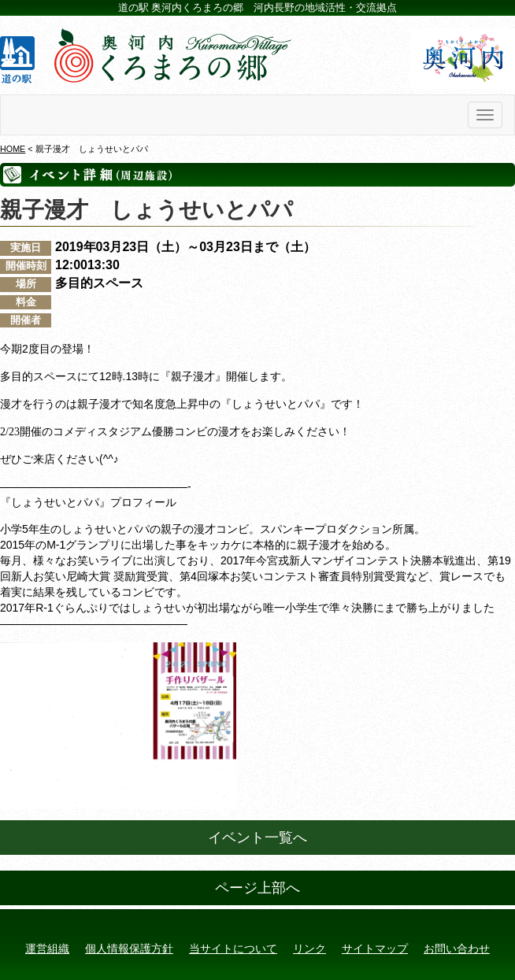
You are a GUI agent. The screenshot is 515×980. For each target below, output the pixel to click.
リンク (309, 949)
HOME (13, 149)
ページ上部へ (257, 888)
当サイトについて (233, 949)
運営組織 (47, 949)
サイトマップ (375, 949)
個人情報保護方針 (129, 949)
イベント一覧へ (257, 838)
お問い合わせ (457, 949)
